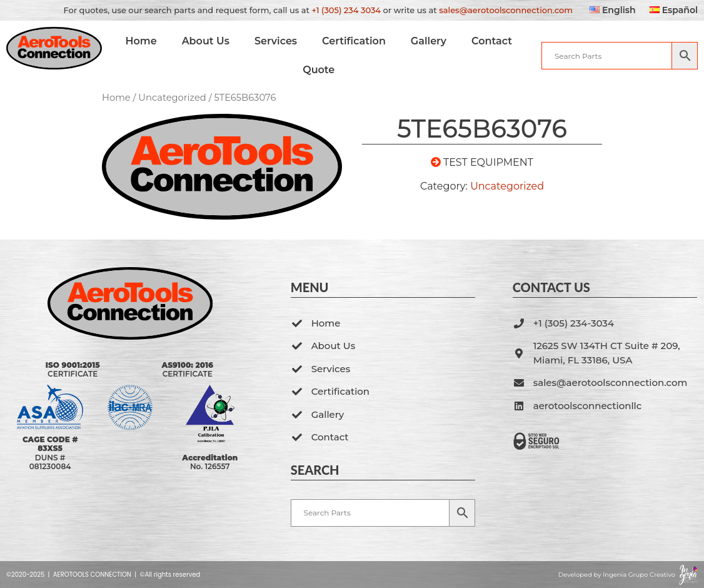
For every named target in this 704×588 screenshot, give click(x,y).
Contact (492, 41)
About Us (205, 41)
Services (276, 41)
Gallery (429, 41)
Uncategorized (172, 98)
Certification (354, 41)
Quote (319, 70)
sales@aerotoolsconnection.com (506, 10)
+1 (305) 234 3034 (346, 10)
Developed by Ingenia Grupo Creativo (617, 575)
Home (141, 41)
